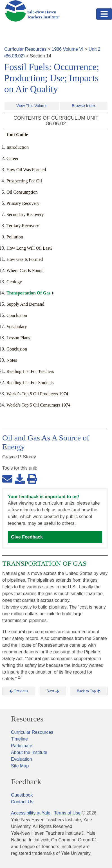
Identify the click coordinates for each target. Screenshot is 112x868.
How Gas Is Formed (25, 259)
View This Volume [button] (32, 106)
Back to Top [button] (89, 691)
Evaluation (22, 759)
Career (13, 158)
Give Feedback (27, 537)
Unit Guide (17, 135)
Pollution (15, 237)
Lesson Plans (18, 338)
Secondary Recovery (25, 214)
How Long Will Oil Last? (29, 248)
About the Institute (29, 752)
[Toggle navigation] (104, 14)
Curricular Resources (25, 49)
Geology (14, 282)
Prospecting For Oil (24, 181)
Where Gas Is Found (25, 271)
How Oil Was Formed (26, 170)
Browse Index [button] (84, 106)
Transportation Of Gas (28, 293)
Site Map (20, 766)
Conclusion (17, 315)
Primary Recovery (23, 203)
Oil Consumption (22, 192)
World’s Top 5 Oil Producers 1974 (37, 394)
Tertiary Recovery (23, 226)
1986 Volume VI (68, 49)
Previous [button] (19, 691)
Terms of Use (67, 813)
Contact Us (22, 802)
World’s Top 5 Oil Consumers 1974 (38, 405)
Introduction (18, 147)
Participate (22, 746)
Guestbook (22, 795)
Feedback (26, 782)
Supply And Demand (25, 304)
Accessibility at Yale (31, 813)
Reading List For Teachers (30, 371)
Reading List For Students (30, 383)
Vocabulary (17, 327)
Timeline (19, 739)
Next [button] (53, 691)
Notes (12, 360)
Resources (27, 719)
